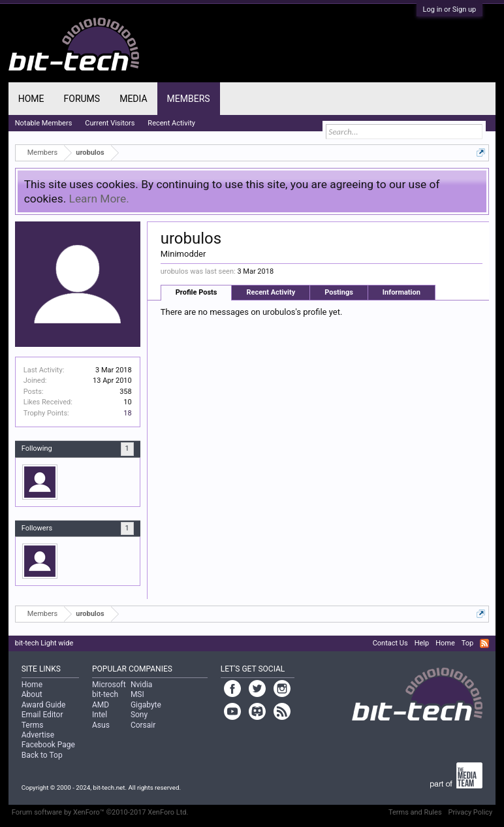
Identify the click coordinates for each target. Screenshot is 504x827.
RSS (484, 643)
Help (422, 643)
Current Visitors (110, 123)
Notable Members (44, 123)
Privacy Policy (471, 812)
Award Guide (44, 705)
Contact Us (390, 643)
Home (31, 99)
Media (133, 99)
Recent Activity (271, 292)
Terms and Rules (415, 812)
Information (402, 292)
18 (127, 413)
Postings (339, 292)
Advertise (38, 735)
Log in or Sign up (450, 9)
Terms (33, 725)
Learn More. (99, 199)
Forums (82, 99)
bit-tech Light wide (44, 643)
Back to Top (42, 755)
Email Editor (42, 715)
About (32, 694)
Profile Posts (197, 292)
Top (467, 643)
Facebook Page (48, 745)
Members (189, 99)
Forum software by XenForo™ (100, 812)
